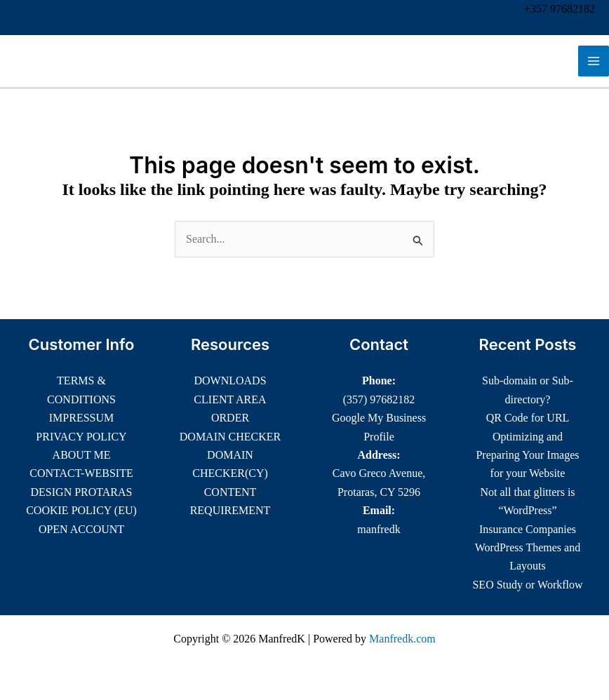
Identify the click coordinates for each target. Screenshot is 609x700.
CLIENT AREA (230, 399)
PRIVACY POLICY (81, 437)
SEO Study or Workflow (527, 585)
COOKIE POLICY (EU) (81, 510)
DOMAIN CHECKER (230, 437)
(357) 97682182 (379, 399)
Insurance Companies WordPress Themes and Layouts (528, 548)
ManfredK (59, 61)
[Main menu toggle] (594, 61)
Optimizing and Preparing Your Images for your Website (527, 455)
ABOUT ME (82, 455)
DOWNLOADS (230, 381)
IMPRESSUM (81, 418)
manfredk (379, 529)
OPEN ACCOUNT (81, 529)
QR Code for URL (528, 418)
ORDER (230, 418)
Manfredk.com (402, 639)
